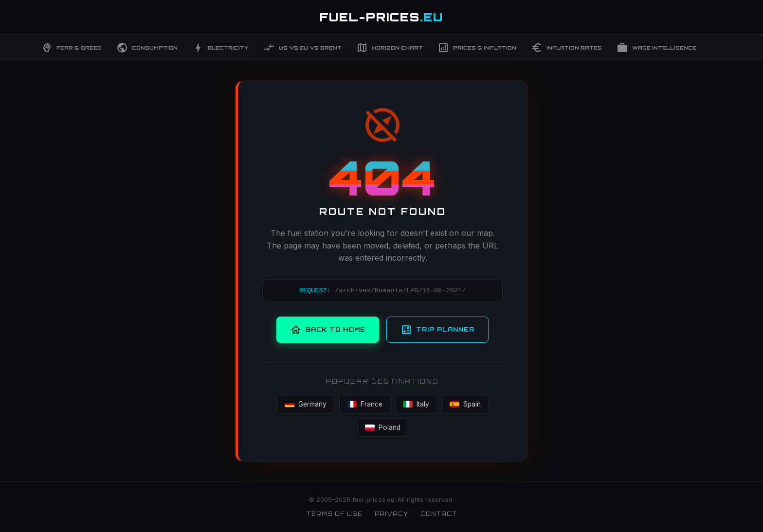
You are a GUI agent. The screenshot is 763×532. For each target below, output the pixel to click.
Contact (439, 514)
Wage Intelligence (656, 48)
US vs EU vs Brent (302, 48)
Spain (465, 404)
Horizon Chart (390, 48)
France (365, 404)
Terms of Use (335, 514)
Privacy (391, 514)
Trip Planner (437, 330)
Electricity (220, 48)
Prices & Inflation (477, 48)
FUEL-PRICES (381, 17)
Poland (383, 427)
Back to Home (328, 330)
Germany (306, 404)
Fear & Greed (71, 48)
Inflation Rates (566, 48)
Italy (416, 404)
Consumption (147, 48)
